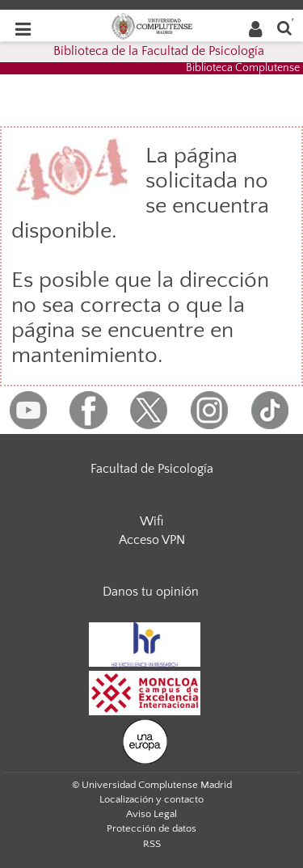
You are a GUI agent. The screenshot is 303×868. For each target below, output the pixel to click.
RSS (152, 844)
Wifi (151, 521)
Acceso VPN (152, 540)
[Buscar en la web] (284, 27)
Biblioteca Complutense (243, 68)
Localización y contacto (151, 799)
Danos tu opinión (151, 592)
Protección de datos (151, 828)
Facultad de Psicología (152, 469)
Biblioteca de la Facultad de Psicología (159, 51)
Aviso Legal (151, 814)
